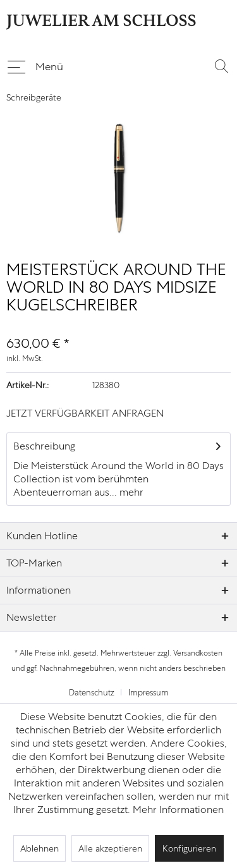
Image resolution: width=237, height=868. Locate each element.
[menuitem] (35, 66)
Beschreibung (44, 446)
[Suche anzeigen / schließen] (221, 66)
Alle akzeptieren (110, 848)
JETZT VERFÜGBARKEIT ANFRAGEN (85, 413)
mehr (130, 492)
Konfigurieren (189, 848)
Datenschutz (92, 693)
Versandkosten (198, 653)
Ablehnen (39, 848)
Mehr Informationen (178, 810)
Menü (35, 64)
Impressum (149, 693)
